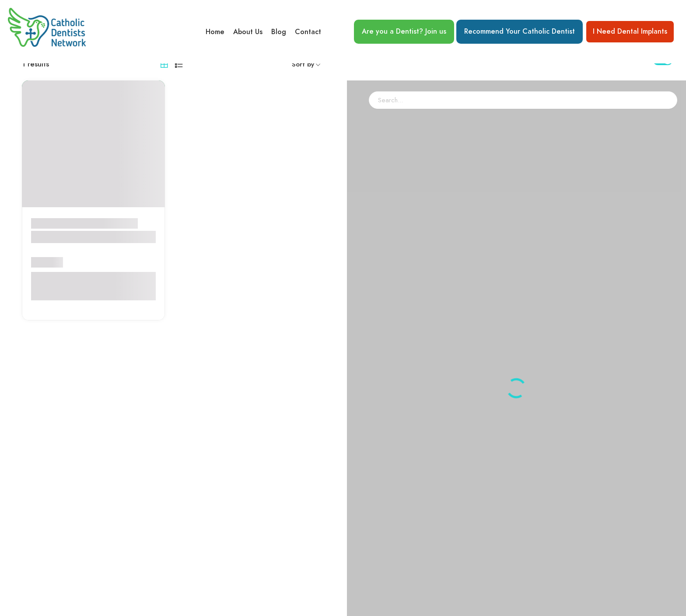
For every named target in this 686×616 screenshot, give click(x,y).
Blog (279, 32)
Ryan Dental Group (68, 259)
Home (215, 32)
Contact (308, 32)
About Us (248, 32)
